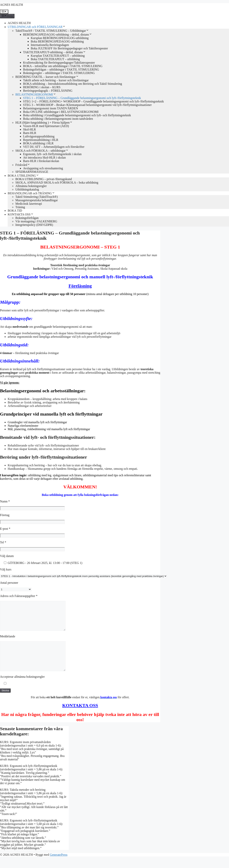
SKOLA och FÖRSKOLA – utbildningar (42, 151)
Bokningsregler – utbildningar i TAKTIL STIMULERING (59, 73)
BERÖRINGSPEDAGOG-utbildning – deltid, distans (58, 35)
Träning (20, 207)
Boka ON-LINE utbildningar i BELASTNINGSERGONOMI (61, 112)
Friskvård (23, 165)
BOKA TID (15, 211)
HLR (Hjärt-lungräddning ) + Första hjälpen (44, 123)
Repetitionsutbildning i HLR (41, 140)
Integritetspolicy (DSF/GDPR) (34, 225)
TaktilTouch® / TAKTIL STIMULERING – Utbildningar (52, 31)
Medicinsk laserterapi (29, 204)
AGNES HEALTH (12, 5)
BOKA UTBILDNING (23, 176)
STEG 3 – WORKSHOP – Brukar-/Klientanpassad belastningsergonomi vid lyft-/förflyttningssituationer (87, 105)
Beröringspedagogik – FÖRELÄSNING (48, 91)
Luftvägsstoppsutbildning (39, 136)
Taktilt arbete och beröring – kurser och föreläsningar (56, 80)
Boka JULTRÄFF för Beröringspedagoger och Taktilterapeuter (69, 48)
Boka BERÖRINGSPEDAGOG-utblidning (57, 41)
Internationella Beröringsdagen (50, 45)
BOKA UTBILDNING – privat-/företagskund (44, 179)
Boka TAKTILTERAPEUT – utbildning (55, 59)
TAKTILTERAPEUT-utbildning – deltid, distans (54, 52)
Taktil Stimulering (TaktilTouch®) (37, 197)
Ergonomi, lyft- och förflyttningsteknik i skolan (52, 154)
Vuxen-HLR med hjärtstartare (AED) (46, 126)
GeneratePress (59, 866)
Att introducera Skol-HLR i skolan (44, 158)
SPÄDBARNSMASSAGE (32, 172)
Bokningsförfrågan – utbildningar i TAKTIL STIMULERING (61, 69)
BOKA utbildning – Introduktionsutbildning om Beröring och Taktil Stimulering (73, 84)
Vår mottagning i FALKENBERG (36, 221)
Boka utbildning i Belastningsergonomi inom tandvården (58, 119)
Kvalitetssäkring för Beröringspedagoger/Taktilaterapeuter (59, 63)
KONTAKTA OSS (21, 214)
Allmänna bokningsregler (31, 186)
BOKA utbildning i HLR (38, 143)
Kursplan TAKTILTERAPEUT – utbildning (58, 56)
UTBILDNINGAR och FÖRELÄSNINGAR (37, 27)
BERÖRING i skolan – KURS (42, 87)
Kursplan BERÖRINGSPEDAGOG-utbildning (60, 38)
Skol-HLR (29, 129)
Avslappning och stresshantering (43, 168)
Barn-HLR (30, 133)
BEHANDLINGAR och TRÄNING (31, 193)
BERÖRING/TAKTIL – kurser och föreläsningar (47, 77)
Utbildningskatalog (27, 189)
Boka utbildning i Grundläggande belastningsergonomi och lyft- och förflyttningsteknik (77, 115)
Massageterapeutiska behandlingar (37, 200)
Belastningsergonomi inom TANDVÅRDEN (51, 108)
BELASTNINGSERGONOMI (36, 94)
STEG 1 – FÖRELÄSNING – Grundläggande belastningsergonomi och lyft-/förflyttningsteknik (82, 98)
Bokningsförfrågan (27, 218)
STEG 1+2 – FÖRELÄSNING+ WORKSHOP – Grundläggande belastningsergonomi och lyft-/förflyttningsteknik (93, 101)
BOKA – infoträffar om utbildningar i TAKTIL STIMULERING (63, 66)
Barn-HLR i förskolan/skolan (41, 161)
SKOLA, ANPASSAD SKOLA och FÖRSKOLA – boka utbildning (57, 182)
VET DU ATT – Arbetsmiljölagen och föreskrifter (54, 147)
